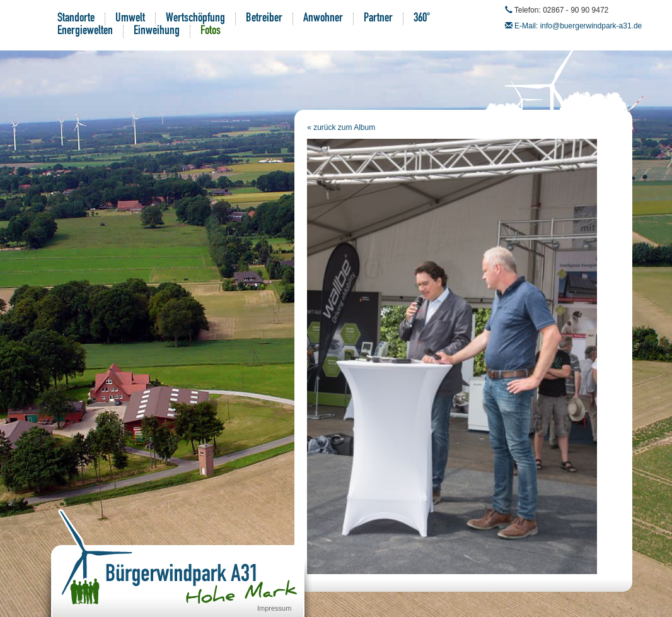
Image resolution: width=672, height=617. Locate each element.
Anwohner (323, 19)
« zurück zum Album (341, 127)
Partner (378, 19)
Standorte (76, 19)
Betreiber (264, 19)
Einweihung (157, 32)
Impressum (274, 608)
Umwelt (130, 19)
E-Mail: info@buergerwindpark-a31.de (578, 26)
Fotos (211, 32)
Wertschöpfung (195, 19)
